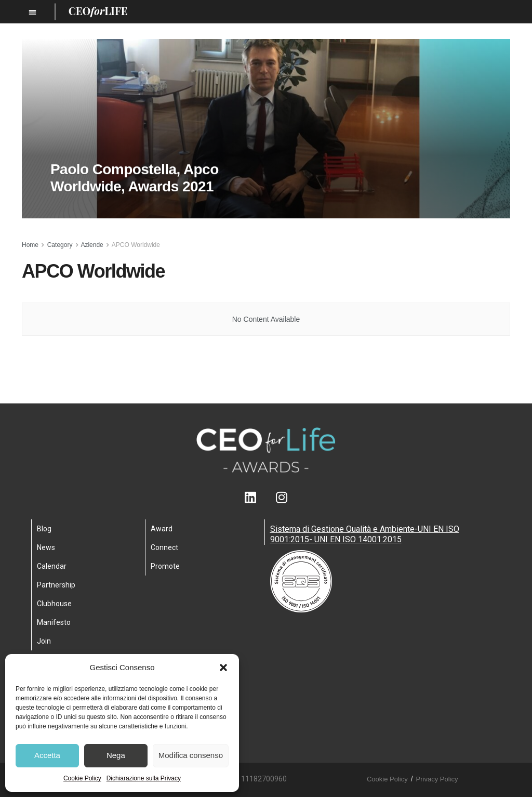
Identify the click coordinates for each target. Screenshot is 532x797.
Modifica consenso (191, 755)
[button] (223, 668)
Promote (165, 566)
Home (30, 245)
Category (60, 245)
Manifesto (54, 622)
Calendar (52, 566)
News (46, 547)
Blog (44, 529)
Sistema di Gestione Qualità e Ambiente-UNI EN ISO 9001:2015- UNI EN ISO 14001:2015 (365, 534)
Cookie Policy (82, 778)
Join (44, 641)
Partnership (56, 585)
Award (162, 529)
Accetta (47, 755)
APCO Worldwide (136, 245)
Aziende (92, 245)
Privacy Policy (437, 779)
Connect (164, 547)
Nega (116, 755)
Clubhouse (54, 604)
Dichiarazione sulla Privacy (144, 778)
